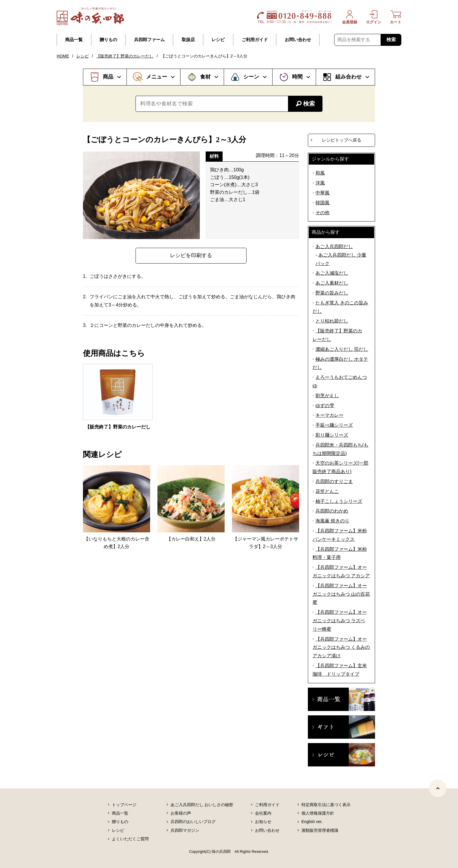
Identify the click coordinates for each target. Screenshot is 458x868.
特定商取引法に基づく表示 (326, 805)
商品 (108, 77)
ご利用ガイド (255, 40)
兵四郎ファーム (149, 40)
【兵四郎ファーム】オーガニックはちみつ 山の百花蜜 (341, 594)
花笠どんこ (327, 491)
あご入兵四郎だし (334, 246)
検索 (391, 40)
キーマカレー (329, 415)
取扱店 (188, 40)
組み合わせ (348, 77)
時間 (297, 77)
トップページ (124, 805)
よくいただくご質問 (130, 839)
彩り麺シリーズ (332, 435)
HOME (63, 56)
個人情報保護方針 (318, 813)
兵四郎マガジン (185, 830)
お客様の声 (181, 813)
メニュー (157, 77)
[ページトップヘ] (438, 788)
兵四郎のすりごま (334, 481)
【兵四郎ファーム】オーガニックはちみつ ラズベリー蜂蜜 (340, 621)
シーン (251, 77)
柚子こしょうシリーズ (339, 501)
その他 (322, 213)
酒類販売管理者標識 (320, 830)
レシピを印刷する (191, 255)
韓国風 (322, 203)
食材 (205, 77)
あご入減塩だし (332, 273)
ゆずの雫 (325, 406)
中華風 (322, 193)
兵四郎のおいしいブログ (193, 822)
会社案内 (263, 813)
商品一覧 (74, 40)
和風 (320, 173)
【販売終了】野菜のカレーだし (125, 56)
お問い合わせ (298, 40)
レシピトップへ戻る (342, 140)
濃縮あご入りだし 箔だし (342, 349)
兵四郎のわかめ (332, 511)
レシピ (218, 40)
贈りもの (108, 40)
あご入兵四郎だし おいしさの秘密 (202, 805)
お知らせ (263, 822)
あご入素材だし (332, 283)
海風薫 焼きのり (332, 521)
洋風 (320, 183)
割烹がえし (327, 396)
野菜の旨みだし (332, 293)
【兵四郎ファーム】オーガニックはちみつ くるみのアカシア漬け (341, 647)
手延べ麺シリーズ (334, 425)
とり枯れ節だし (332, 321)
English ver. (312, 822)
